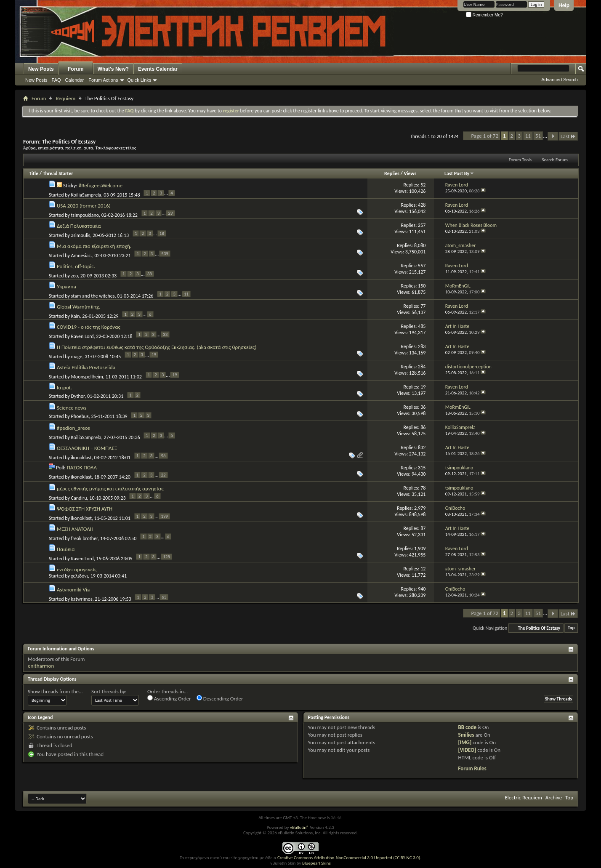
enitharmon (41, 666)
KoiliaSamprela (86, 194)
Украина (66, 286)
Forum (76, 69)
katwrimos (82, 599)
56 (163, 456)
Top (571, 628)
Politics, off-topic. (76, 266)
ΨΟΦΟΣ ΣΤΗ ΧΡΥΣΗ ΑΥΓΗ (85, 509)
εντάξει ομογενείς (77, 569)
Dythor (78, 396)
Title (34, 173)
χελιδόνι (80, 576)
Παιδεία (66, 549)
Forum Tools (520, 160)
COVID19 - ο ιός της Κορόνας (89, 327)
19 (154, 355)
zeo (75, 275)
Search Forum (555, 160)
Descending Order (220, 698)
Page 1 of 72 (485, 136)
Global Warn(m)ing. (78, 307)
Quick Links (140, 80)
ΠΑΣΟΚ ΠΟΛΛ (82, 467)
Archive (554, 797)
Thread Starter (58, 173)
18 (162, 233)
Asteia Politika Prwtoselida (86, 367)
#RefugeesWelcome (101, 185)
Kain (76, 316)
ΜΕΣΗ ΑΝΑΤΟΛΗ (75, 529)
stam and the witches (93, 296)
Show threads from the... (55, 691)
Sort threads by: (109, 691)
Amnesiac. (82, 255)
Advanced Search (560, 80)
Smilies (466, 735)
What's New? (113, 69)
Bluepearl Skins (316, 863)
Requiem (65, 98)
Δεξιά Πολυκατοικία (79, 226)
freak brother (85, 538)
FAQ (56, 80)
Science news (72, 408)
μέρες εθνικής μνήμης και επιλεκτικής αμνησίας (110, 489)
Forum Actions (103, 80)
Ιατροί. (64, 387)
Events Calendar (158, 69)
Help (564, 5)
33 (165, 334)
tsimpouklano (85, 215)
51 (538, 136)
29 (170, 213)
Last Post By (459, 173)
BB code (467, 727)
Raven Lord (82, 336)
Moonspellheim (87, 376)
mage (77, 356)
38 (150, 274)
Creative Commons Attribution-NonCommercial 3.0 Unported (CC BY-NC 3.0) (349, 858)
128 (166, 557)
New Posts (41, 69)
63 (164, 597)
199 (164, 516)
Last (568, 136)
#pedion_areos (73, 428)
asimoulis (81, 235)
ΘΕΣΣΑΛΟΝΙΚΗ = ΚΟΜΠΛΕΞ (87, 448)
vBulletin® (299, 827)
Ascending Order (169, 698)
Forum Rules (472, 768)
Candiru (79, 498)
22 (163, 475)
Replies (392, 173)
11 (528, 136)
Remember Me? (484, 15)
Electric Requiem (523, 797)
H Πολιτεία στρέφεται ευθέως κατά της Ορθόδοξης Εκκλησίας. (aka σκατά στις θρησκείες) (157, 347)
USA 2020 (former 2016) (84, 206)
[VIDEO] (467, 750)
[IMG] (465, 742)
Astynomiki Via (73, 590)
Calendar (75, 80)
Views (410, 173)
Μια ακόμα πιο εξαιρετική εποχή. (94, 246)
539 (165, 254)
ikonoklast (81, 457)
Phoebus (80, 416)
